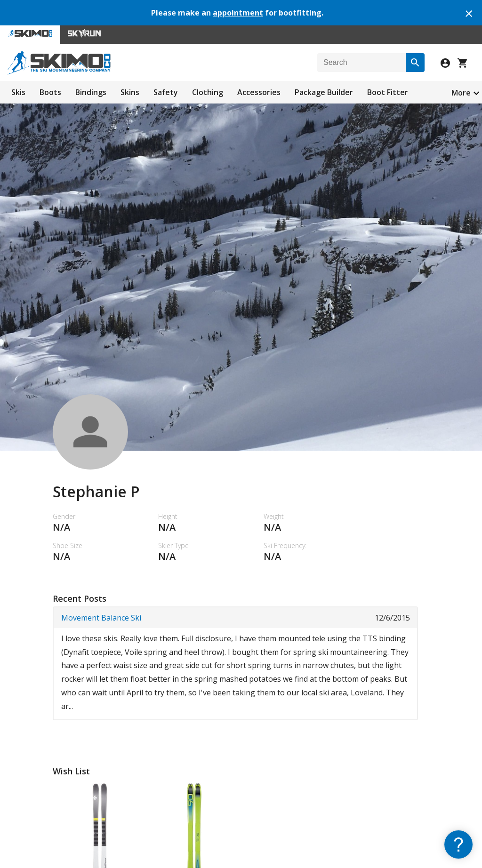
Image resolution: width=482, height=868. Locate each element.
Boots (50, 92)
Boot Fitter (388, 92)
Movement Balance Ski (101, 618)
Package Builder (324, 92)
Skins (130, 92)
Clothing (208, 92)
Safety (166, 92)
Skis (18, 92)
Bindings (91, 92)
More (461, 93)
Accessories (259, 92)
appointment (238, 13)
